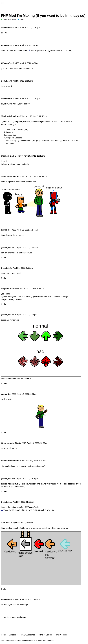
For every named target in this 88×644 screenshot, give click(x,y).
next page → (23, 617)
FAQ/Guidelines (28, 635)
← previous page (9, 617)
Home (4, 635)
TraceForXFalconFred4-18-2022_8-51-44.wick (24, 510)
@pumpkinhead (8, 466)
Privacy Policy (61, 635)
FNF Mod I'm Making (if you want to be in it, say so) (43, 16)
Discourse (16, 641)
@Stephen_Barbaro (21, 122)
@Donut (5, 122)
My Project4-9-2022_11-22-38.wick (47, 50)
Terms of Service (45, 635)
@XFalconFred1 (25, 141)
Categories (14, 635)
